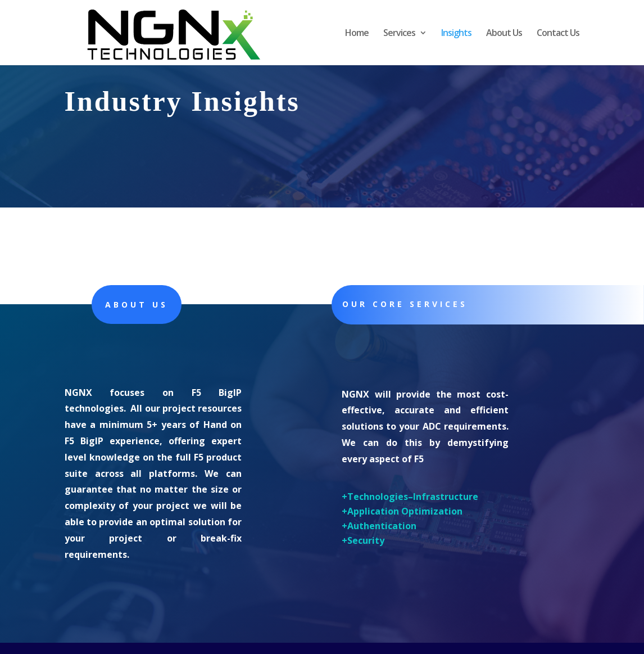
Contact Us (558, 34)
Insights (456, 34)
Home (357, 34)
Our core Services (405, 304)
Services (399, 34)
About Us (504, 34)
